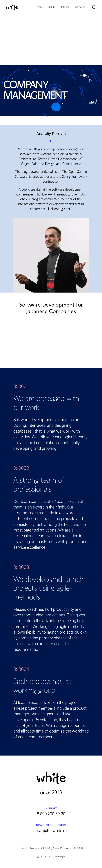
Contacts (80, 7)
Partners (65, 7)
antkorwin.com (51, 172)
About (52, 7)
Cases (40, 7)
